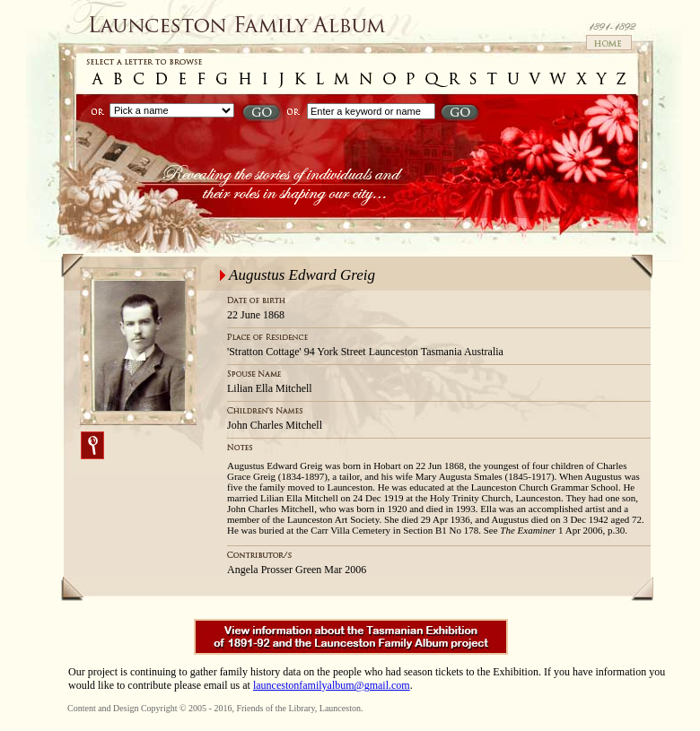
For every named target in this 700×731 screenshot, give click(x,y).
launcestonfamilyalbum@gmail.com (332, 685)
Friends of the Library (275, 708)
